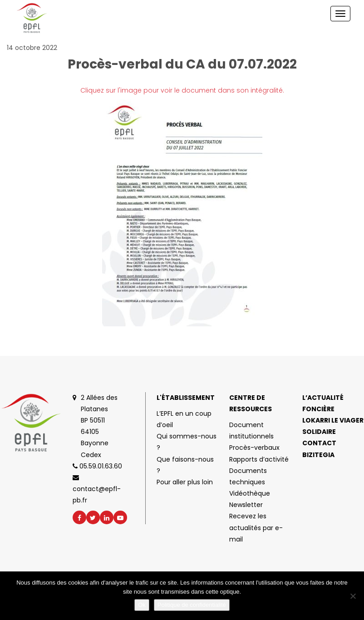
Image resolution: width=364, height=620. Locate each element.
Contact (319, 443)
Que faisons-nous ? (185, 465)
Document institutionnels (251, 431)
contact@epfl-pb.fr (97, 490)
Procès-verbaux (254, 448)
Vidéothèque (250, 493)
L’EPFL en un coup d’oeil (184, 419)
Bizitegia (318, 455)
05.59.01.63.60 (97, 466)
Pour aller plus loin (185, 482)
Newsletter (246, 505)
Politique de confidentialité (192, 605)
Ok (142, 605)
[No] (353, 596)
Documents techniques (248, 476)
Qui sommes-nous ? (187, 442)
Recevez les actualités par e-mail (256, 527)
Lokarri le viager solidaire (333, 426)
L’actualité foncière (323, 403)
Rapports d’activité (259, 459)
